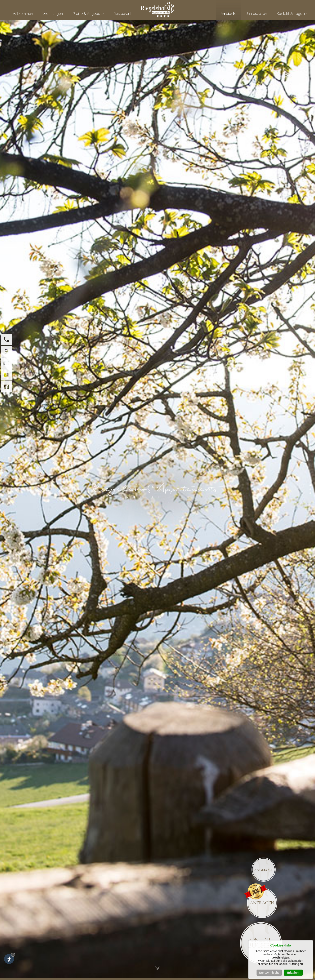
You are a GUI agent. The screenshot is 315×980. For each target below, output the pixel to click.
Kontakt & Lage (289, 14)
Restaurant (122, 14)
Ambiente (229, 14)
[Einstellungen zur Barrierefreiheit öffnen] (9, 959)
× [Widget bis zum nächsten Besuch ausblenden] (13, 955)
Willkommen (23, 14)
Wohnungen (53, 14)
